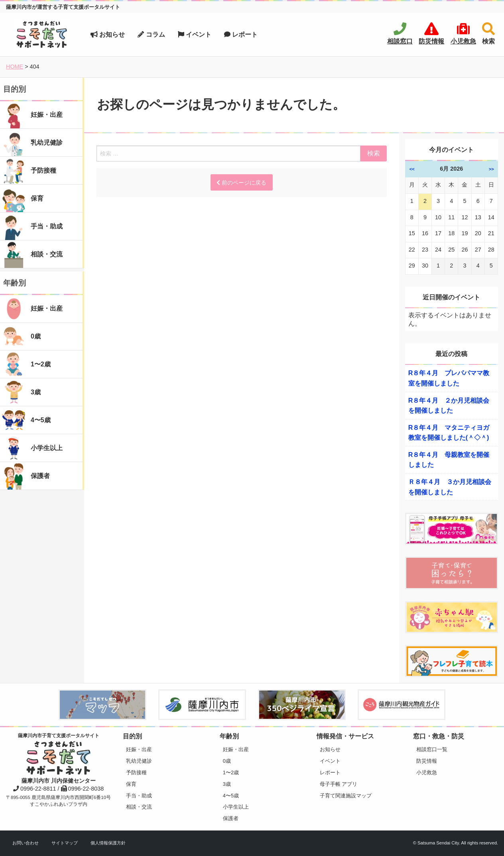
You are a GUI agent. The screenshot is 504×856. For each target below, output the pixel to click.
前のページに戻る (241, 183)
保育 (131, 784)
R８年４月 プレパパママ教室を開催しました (449, 378)
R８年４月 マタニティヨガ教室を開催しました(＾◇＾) (449, 433)
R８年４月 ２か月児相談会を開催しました (449, 406)
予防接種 (136, 772)
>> (491, 169)
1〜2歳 (231, 772)
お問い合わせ (26, 843)
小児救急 (427, 772)
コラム (151, 34)
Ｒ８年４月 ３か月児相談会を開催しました (450, 487)
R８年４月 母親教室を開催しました (449, 460)
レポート (241, 34)
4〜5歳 (231, 796)
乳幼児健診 (139, 761)
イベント (195, 34)
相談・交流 (139, 807)
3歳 (227, 784)
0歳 (227, 761)
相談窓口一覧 (432, 749)
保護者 (231, 818)
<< (412, 169)
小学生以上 (236, 807)
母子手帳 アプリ (339, 784)
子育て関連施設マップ (346, 796)
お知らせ (108, 34)
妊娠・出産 (139, 749)
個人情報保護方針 (108, 843)
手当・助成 (139, 796)
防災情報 (427, 761)
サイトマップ (65, 843)
